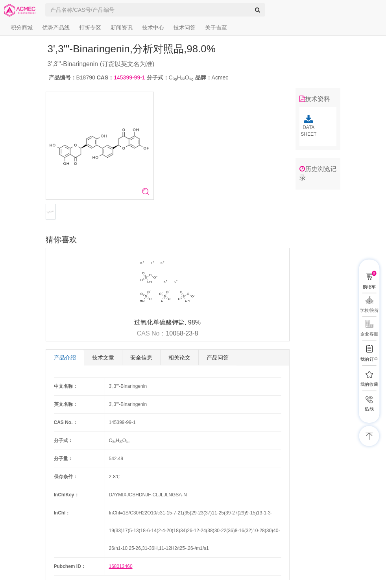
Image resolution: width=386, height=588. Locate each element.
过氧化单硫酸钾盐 (159, 322)
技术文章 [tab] (103, 358)
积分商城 (22, 28)
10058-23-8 (182, 333)
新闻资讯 (122, 28)
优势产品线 (56, 28)
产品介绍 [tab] (65, 358)
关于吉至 (216, 28)
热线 (369, 409)
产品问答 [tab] (218, 358)
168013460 (121, 566)
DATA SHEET (309, 126)
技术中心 (153, 28)
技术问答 (185, 28)
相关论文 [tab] (179, 358)
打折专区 (90, 28)
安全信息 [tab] (141, 358)
